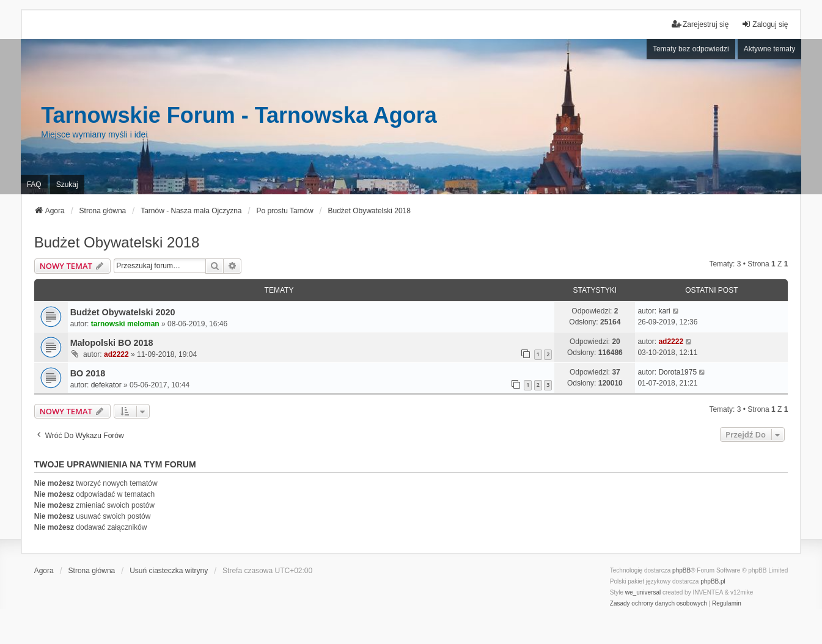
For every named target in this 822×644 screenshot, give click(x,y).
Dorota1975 (677, 372)
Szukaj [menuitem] (67, 185)
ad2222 (116, 354)
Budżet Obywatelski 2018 (117, 242)
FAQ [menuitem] (34, 185)
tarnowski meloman (125, 324)
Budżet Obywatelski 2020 (123, 312)
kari (664, 311)
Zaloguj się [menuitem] (765, 24)
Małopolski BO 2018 (112, 343)
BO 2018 (88, 373)
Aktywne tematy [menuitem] (770, 49)
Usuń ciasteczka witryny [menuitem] (169, 571)
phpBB (681, 570)
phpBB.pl (713, 581)
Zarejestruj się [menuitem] (700, 24)
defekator (106, 385)
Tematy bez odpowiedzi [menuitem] (691, 49)
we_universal (643, 592)
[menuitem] (659, 604)
